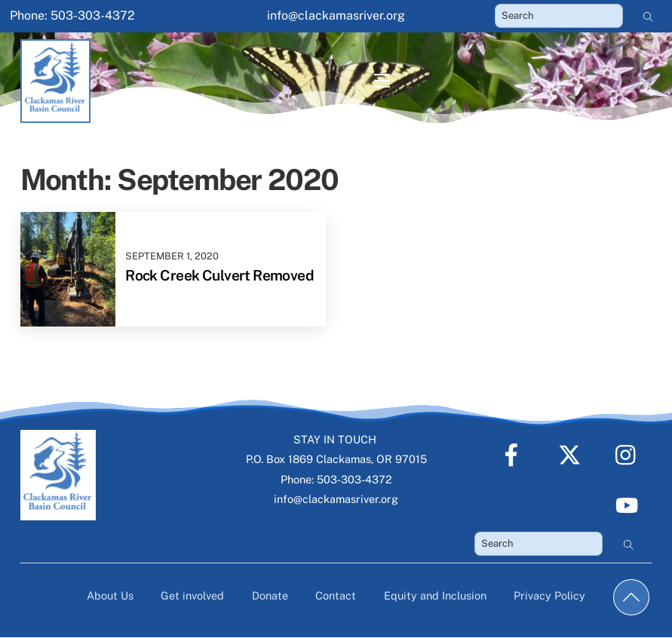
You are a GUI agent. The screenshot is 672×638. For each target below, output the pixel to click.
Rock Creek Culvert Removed (219, 275)
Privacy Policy (549, 595)
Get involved (192, 595)
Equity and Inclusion (435, 595)
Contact (336, 595)
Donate (270, 595)
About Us (110, 595)
